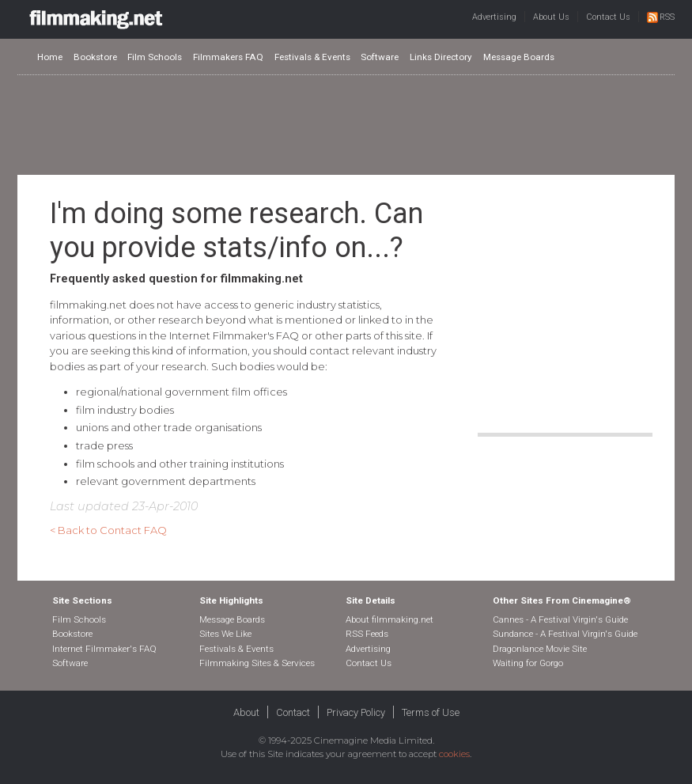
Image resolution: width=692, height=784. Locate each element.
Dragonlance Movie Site (540, 649)
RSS (661, 17)
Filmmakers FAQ (228, 57)
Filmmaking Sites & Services (257, 663)
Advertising (494, 17)
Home (50, 57)
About (246, 712)
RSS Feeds (367, 634)
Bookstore (95, 57)
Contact (293, 712)
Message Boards (519, 57)
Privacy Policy (356, 712)
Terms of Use (431, 712)
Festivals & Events (312, 57)
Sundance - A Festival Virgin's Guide (565, 634)
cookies (454, 754)
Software (380, 57)
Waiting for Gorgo (528, 663)
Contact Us (608, 17)
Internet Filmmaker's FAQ (104, 649)
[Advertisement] (346, 124)
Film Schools (155, 57)
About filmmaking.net (389, 619)
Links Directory (441, 57)
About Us (551, 17)
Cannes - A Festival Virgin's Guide (560, 619)
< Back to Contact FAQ (108, 530)
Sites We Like (225, 634)
